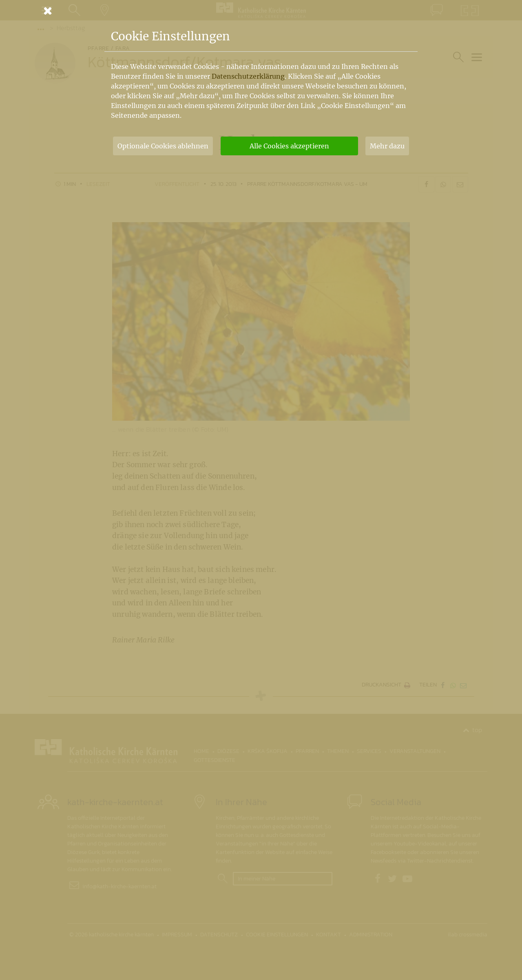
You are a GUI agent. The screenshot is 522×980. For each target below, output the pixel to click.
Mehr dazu (387, 146)
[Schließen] (261, 11)
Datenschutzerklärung (248, 76)
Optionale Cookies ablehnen (163, 146)
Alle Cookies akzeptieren (289, 146)
